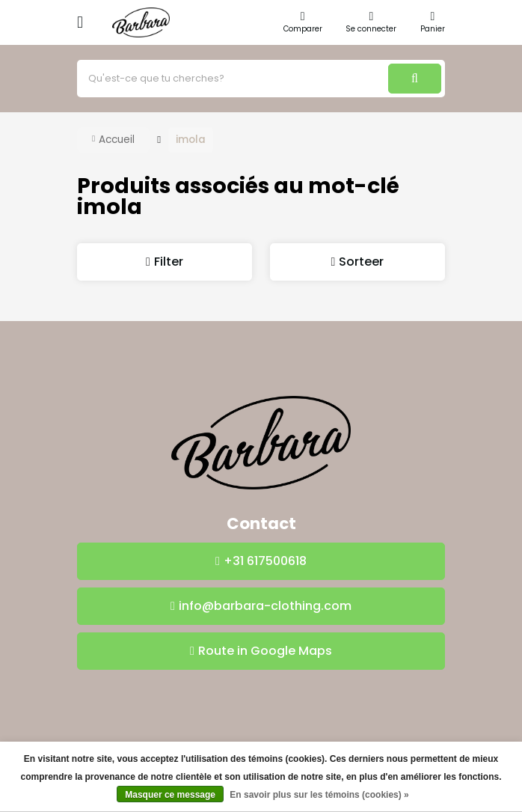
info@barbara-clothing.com (265, 606)
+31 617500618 (265, 561)
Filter (169, 262)
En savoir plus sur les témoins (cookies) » (319, 795)
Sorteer (361, 262)
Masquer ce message (170, 795)
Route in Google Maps (265, 651)
